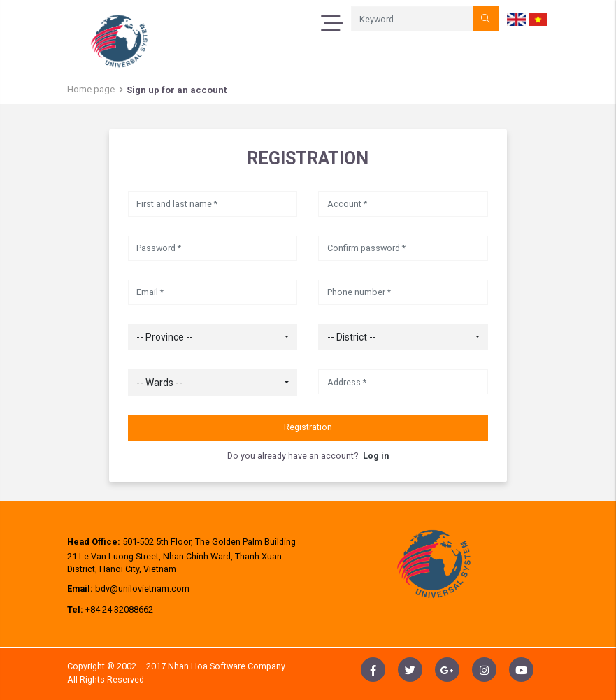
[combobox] (213, 337)
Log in (376, 456)
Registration (308, 427)
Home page (91, 89)
